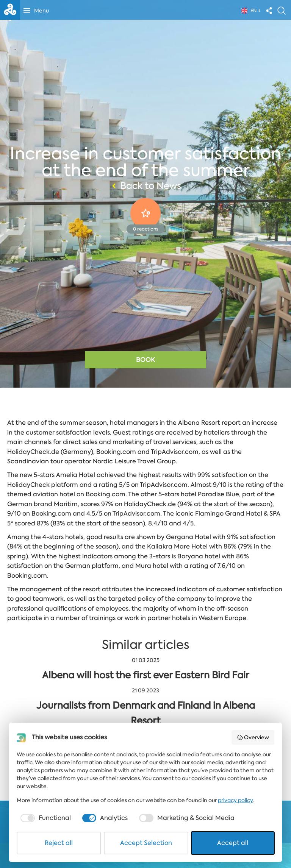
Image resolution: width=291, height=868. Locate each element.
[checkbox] (45, 818)
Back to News (145, 186)
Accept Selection (146, 843)
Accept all (233, 843)
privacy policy (235, 800)
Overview (253, 737)
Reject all (59, 843)
